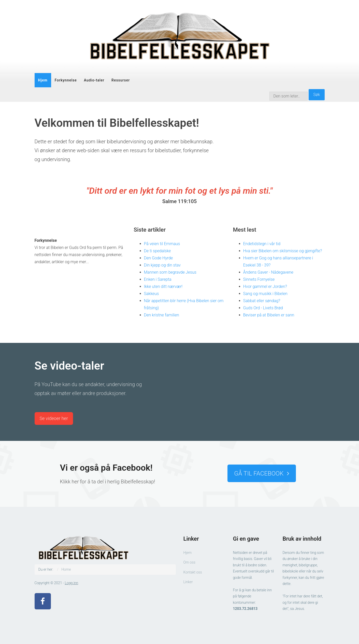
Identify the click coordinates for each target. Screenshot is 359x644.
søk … (270, 89)
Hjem (43, 80)
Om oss (189, 562)
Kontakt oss (193, 572)
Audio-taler (94, 80)
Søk (317, 95)
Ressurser (121, 80)
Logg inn (72, 583)
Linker (188, 582)
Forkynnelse (66, 80)
